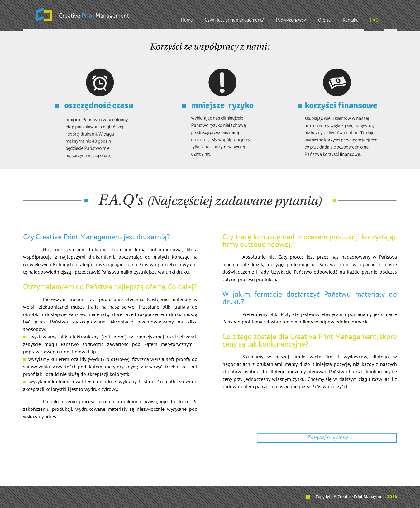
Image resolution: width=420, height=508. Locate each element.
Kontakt (350, 20)
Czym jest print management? (234, 20)
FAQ (374, 20)
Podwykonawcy (291, 20)
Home (187, 20)
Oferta (324, 20)
